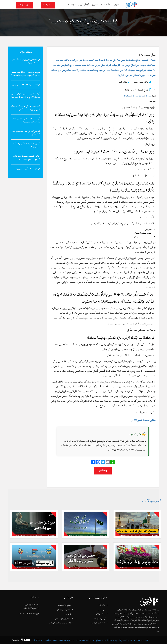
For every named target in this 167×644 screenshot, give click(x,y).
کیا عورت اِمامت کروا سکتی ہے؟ (28, 169)
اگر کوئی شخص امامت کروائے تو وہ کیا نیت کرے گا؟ (27, 145)
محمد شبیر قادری (143, 420)
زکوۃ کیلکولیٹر (84, 5)
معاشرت (127, 96)
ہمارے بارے (106, 5)
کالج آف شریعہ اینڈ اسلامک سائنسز (60, 623)
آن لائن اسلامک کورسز (98, 623)
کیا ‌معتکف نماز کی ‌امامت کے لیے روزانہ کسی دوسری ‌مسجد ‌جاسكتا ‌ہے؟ (25, 108)
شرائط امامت (138, 96)
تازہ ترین (95, 5)
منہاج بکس (102, 610)
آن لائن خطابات (101, 614)
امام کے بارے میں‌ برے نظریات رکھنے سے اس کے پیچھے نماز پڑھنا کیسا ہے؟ (26, 74)
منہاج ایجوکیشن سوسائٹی (63, 619)
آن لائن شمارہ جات (100, 619)
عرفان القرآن (102, 606)
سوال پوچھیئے (24, 5)
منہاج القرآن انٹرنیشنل (64, 606)
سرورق (117, 5)
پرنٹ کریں (103, 471)
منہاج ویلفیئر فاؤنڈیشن (64, 610)
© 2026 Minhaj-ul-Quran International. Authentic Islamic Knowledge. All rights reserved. (71, 640)
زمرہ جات (72, 5)
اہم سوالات (151, 501)
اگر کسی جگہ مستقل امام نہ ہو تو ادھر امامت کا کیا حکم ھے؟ (26, 120)
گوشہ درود (68, 614)
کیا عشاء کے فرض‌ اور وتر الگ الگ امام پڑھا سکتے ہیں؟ (26, 61)
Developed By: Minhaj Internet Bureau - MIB (129, 640)
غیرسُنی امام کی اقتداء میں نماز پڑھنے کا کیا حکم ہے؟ (26, 133)
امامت (148, 96)
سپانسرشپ (48, 5)
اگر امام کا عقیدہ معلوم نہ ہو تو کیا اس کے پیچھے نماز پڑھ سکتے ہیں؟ (26, 158)
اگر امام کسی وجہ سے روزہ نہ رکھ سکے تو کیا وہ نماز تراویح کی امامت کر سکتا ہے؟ (25, 96)
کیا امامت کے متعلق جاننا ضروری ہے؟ (26, 85)
